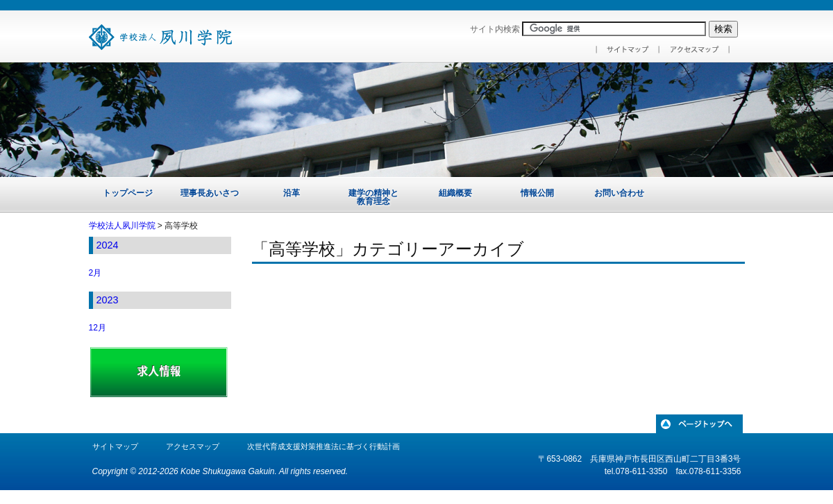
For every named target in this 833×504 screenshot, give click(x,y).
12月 (98, 328)
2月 (95, 273)
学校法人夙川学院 (122, 226)
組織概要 (455, 193)
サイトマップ (115, 446)
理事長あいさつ (210, 193)
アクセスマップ (193, 446)
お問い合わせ (619, 193)
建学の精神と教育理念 (373, 197)
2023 (108, 300)
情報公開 (537, 193)
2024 (108, 245)
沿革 (292, 193)
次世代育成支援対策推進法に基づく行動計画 (323, 446)
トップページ (128, 193)
